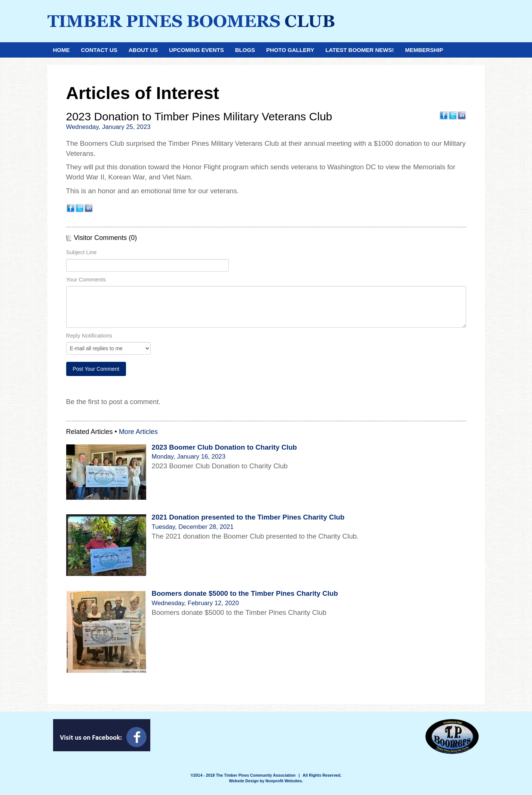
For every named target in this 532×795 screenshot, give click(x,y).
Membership (424, 50)
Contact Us (99, 50)
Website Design (245, 781)
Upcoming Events (196, 50)
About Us (143, 50)
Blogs (245, 50)
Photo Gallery (290, 50)
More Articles (138, 432)
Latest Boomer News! (359, 50)
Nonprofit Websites (284, 781)
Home (61, 50)
